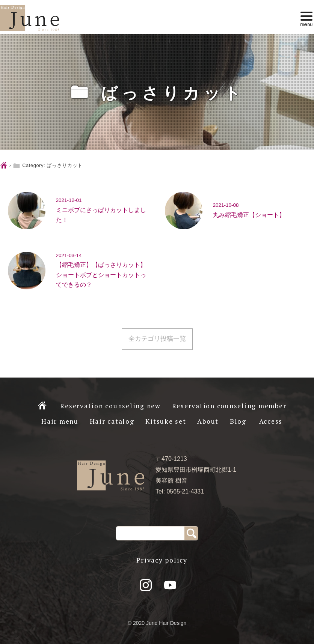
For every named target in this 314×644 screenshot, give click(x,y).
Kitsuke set (166, 421)
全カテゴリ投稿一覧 (157, 339)
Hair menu (60, 421)
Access (271, 421)
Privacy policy (162, 560)
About (208, 421)
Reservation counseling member (229, 406)
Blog (238, 421)
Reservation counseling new (110, 406)
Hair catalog (112, 421)
